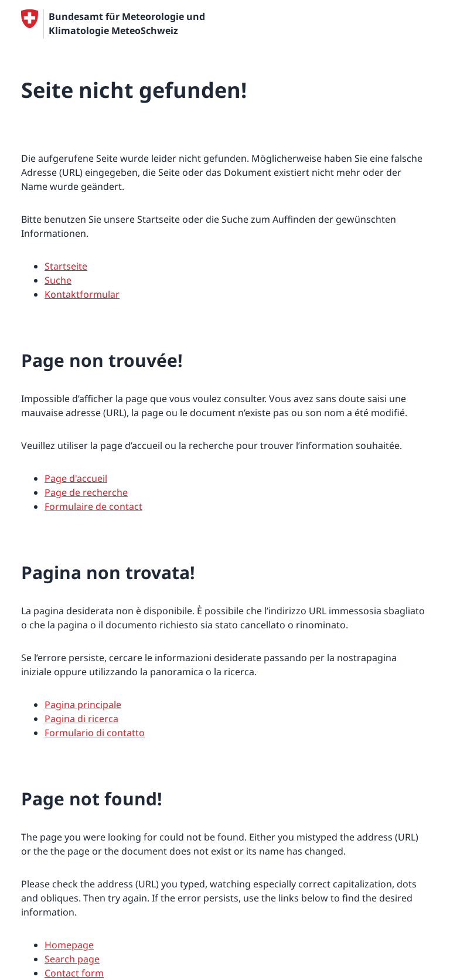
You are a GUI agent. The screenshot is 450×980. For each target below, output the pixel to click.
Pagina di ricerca (81, 719)
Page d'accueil (76, 478)
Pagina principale (83, 705)
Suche (58, 280)
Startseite (66, 266)
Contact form (74, 973)
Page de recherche (86, 492)
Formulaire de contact (93, 506)
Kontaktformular (82, 294)
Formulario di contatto (95, 733)
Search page (72, 959)
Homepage (69, 945)
